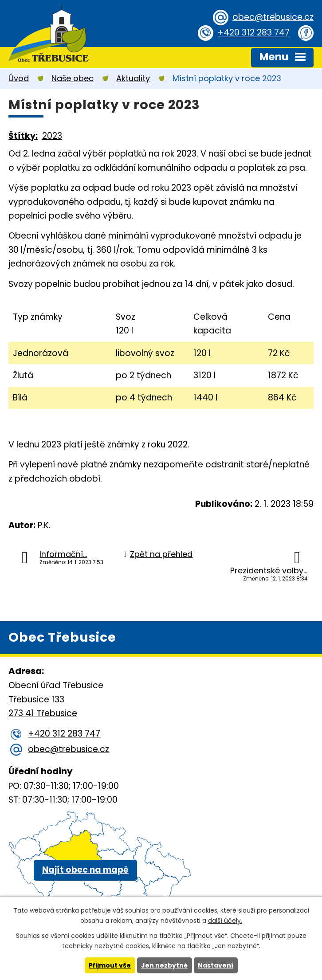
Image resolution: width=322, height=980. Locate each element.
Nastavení (216, 965)
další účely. (225, 921)
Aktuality (133, 78)
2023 (52, 136)
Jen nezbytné (164, 965)
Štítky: (23, 136)
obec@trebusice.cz (273, 17)
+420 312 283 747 (253, 33)
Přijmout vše (110, 965)
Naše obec (73, 78)
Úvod (19, 78)
